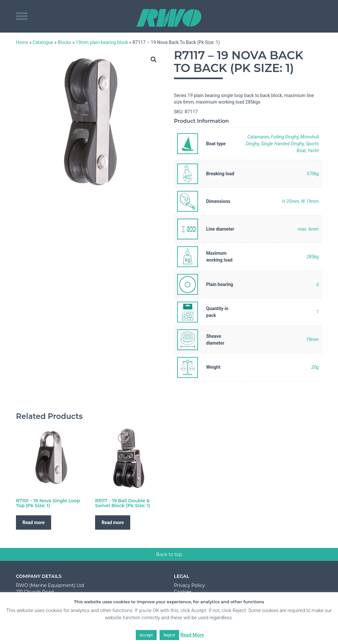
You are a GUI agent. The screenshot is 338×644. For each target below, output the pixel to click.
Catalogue (43, 42)
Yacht (313, 150)
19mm (312, 339)
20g (315, 367)
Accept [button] (146, 635)
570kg (313, 174)
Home (22, 42)
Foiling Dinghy (285, 137)
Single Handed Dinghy (282, 144)
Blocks (64, 42)
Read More (192, 635)
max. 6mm (308, 229)
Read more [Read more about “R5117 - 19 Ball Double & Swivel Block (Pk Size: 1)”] (113, 522)
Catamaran (258, 137)
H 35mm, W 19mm (300, 201)
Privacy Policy (189, 585)
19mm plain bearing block (102, 42)
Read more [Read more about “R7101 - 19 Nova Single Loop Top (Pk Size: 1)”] (34, 522)
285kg (313, 257)
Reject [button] (169, 635)
